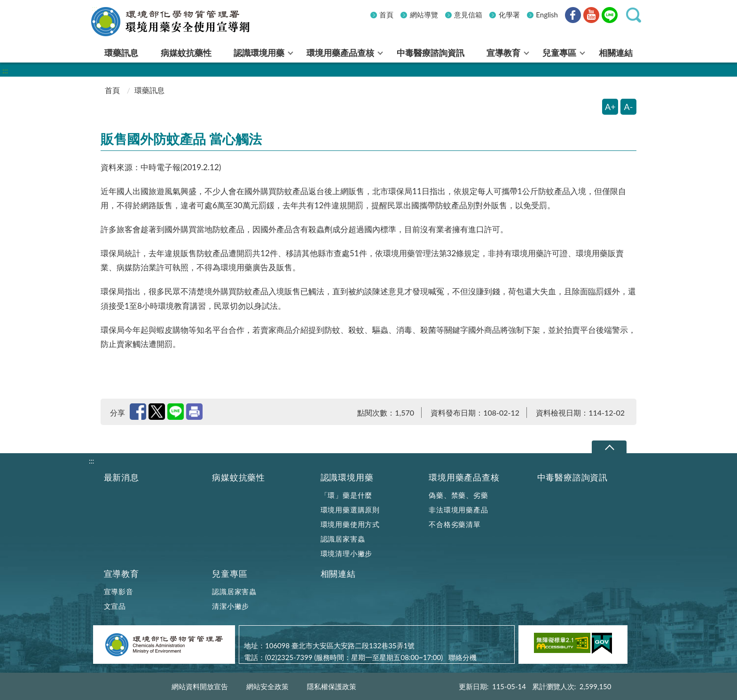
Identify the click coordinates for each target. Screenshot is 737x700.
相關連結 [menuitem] (616, 53)
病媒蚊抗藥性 (239, 477)
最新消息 (122, 477)
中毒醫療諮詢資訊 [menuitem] (431, 53)
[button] (634, 15)
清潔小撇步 (231, 606)
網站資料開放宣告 (200, 686)
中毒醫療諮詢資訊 (572, 477)
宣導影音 (119, 591)
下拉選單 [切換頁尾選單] (609, 447)
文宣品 (115, 606)
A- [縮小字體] (629, 107)
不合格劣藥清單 (455, 524)
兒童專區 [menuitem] (559, 53)
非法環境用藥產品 (458, 510)
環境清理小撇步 (347, 553)
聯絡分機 (463, 657)
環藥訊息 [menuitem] (121, 53)
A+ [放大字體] (610, 107)
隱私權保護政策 (332, 686)
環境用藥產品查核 (464, 477)
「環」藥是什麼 (347, 495)
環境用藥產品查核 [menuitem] (340, 53)
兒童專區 (230, 574)
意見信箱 (468, 15)
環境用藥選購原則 (350, 510)
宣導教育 (122, 574)
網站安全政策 (267, 686)
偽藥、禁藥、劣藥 (458, 495)
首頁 (386, 15)
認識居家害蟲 (343, 539)
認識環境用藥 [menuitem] (259, 53)
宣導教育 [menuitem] (503, 53)
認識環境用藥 (347, 477)
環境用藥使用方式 (350, 524)
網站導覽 (424, 15)
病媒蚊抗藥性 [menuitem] (186, 53)
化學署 (509, 15)
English (547, 15)
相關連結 (338, 574)
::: (94, 8)
